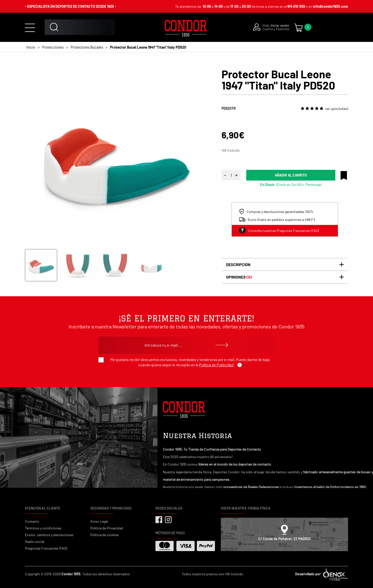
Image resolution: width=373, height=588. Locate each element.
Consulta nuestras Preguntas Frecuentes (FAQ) (279, 231)
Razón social (35, 541)
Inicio (31, 47)
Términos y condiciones (43, 528)
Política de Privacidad (107, 528)
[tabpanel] (115, 158)
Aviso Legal (99, 521)
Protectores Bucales (87, 47)
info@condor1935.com (330, 6)
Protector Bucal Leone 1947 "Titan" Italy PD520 (148, 47)
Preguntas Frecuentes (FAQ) (46, 548)
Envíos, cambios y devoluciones (49, 535)
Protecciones (53, 47)
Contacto (32, 521)
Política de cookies (105, 535)
